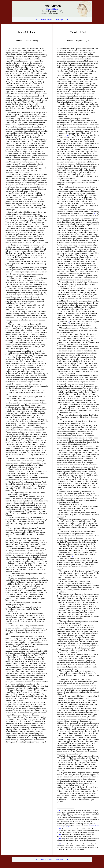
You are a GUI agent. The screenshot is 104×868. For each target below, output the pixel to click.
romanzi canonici (47, 20)
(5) (60, 844)
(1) (60, 810)
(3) (60, 834)
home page (59, 20)
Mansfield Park (52, 9)
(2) (60, 829)
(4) (60, 838)
